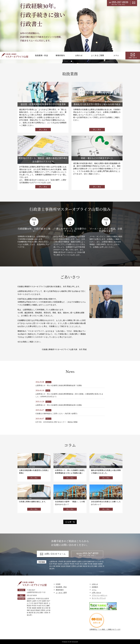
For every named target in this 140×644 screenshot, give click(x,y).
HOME (58, 584)
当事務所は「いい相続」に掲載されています (105, 628)
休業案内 (95, 587)
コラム (116, 56)
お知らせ (79, 56)
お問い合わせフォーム (53, 554)
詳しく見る (43, 130)
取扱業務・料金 (41, 56)
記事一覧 (70, 522)
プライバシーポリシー (100, 595)
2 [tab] (71, 61)
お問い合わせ (133, 55)
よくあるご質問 (97, 56)
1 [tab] (69, 61)
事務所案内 (60, 56)
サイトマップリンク (99, 598)
